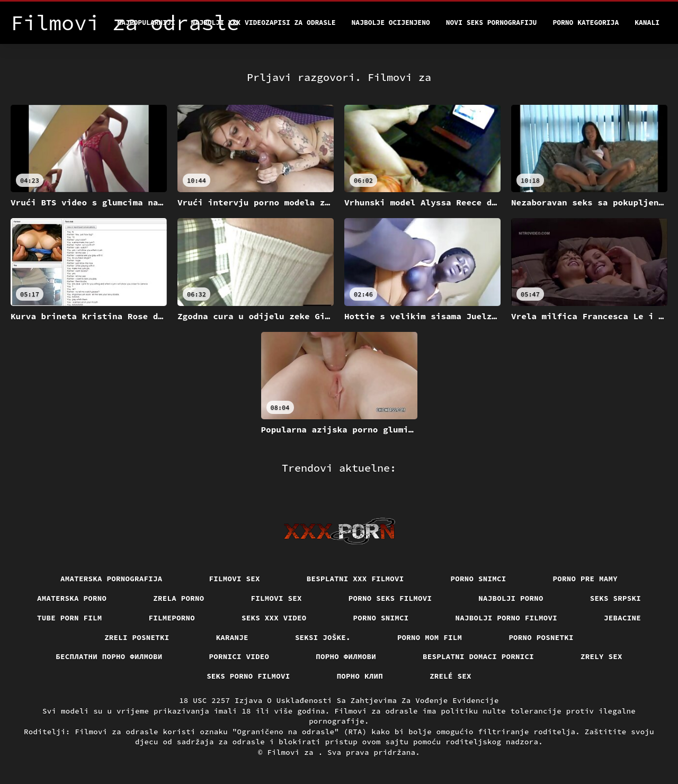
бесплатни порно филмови (109, 656)
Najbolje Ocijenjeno (391, 22)
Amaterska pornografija (111, 579)
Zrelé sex (450, 676)
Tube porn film (70, 618)
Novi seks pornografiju (492, 22)
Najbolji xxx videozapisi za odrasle (264, 22)
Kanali (647, 22)
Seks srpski (615, 598)
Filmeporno (172, 618)
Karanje (232, 637)
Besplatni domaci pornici (478, 656)
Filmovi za (292, 752)
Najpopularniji (146, 22)
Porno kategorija (586, 22)
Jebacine (622, 618)
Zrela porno (179, 598)
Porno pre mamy (586, 579)
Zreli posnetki (137, 637)
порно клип (360, 676)
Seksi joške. (323, 637)
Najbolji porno (511, 598)
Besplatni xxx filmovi (355, 579)
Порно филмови (346, 656)
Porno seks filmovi (390, 598)
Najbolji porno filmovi (507, 618)
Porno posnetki (541, 637)
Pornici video (239, 656)
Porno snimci (479, 579)
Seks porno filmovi (248, 676)
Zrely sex (601, 656)
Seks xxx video (274, 618)
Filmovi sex (235, 579)
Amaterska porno (72, 598)
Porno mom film (430, 637)
